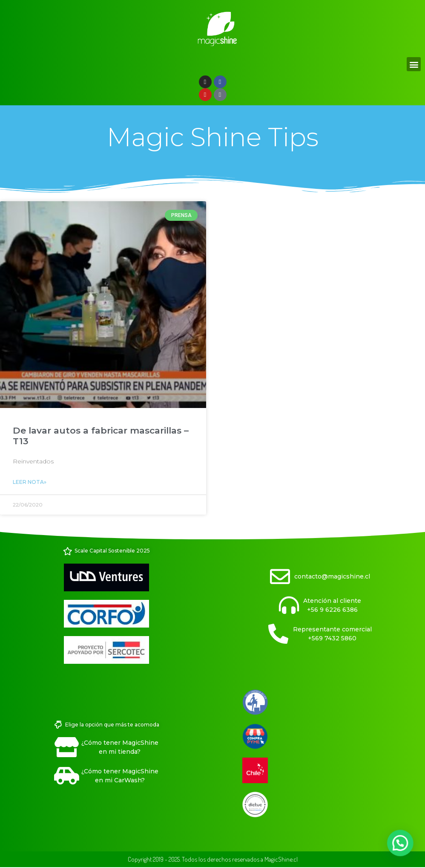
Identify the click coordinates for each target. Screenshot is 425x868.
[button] (414, 64)
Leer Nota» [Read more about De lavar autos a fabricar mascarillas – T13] (30, 482)
